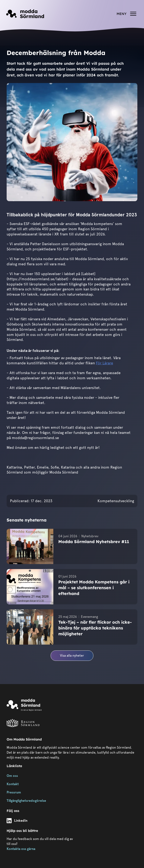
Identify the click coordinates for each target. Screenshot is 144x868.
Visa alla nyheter (72, 656)
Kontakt (13, 784)
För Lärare (104, 363)
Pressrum (14, 792)
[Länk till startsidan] (25, 14)
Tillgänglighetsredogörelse (26, 801)
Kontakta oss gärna (21, 849)
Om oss (12, 776)
